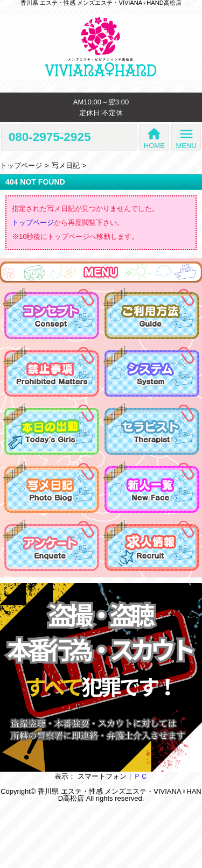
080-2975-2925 (50, 137)
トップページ (21, 165)
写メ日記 (66, 165)
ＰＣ (141, 776)
